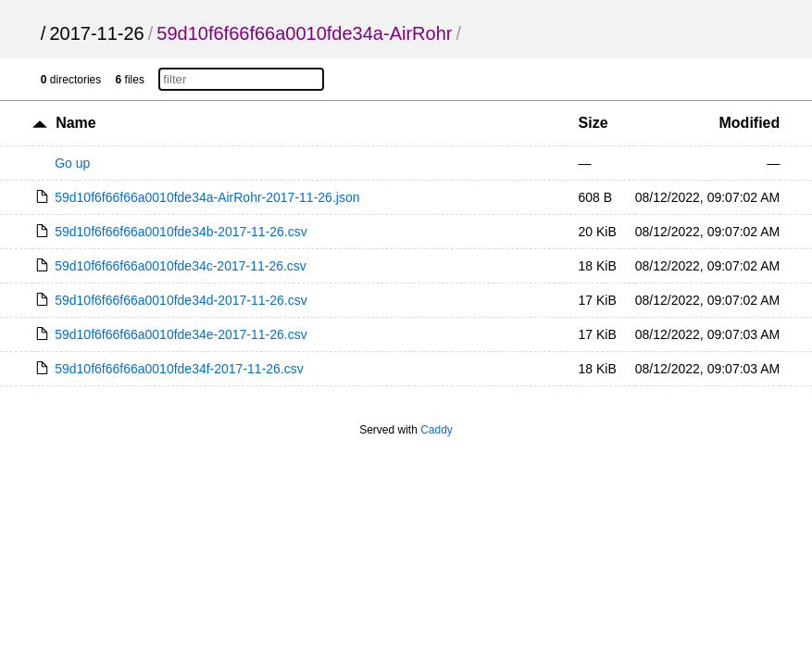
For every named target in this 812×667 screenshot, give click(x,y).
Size (593, 123)
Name (76, 123)
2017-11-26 (96, 33)
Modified (750, 123)
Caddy (437, 430)
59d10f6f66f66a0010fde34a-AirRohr (304, 33)
